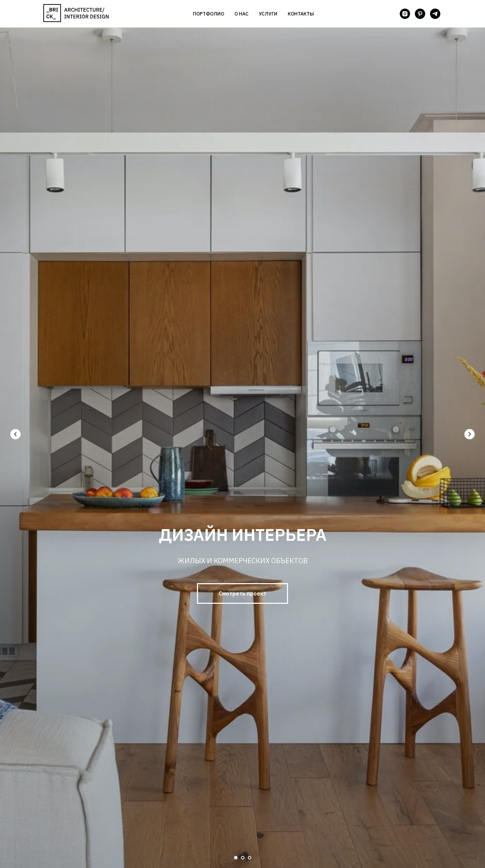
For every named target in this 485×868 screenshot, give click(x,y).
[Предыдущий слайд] (15, 434)
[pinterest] (420, 14)
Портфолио (208, 14)
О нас (241, 14)
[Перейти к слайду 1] (236, 858)
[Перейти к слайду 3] (250, 858)
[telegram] (435, 14)
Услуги (268, 14)
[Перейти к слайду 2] (243, 858)
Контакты (301, 14)
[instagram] (405, 14)
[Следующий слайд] (470, 434)
